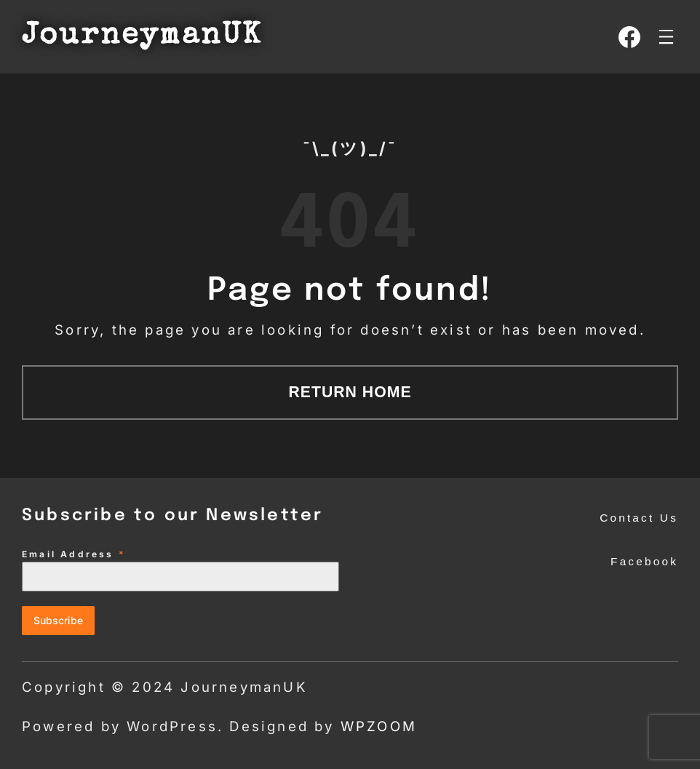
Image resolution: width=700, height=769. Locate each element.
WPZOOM (379, 726)
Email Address (74, 554)
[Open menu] (666, 37)
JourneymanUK (142, 37)
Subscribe (58, 620)
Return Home (350, 392)
